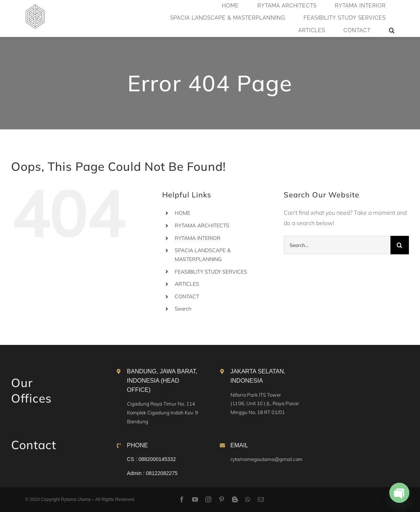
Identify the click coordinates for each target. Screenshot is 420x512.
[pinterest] (222, 499)
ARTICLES (187, 284)
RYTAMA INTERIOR (198, 238)
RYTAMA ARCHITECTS (202, 226)
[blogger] (235, 499)
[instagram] (208, 499)
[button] (392, 30)
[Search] (400, 245)
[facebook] (182, 499)
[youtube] (195, 499)
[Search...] (337, 245)
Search (183, 309)
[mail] (261, 499)
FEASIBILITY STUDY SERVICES (211, 272)
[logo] (35, 7)
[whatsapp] (248, 499)
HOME (182, 213)
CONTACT (187, 296)
